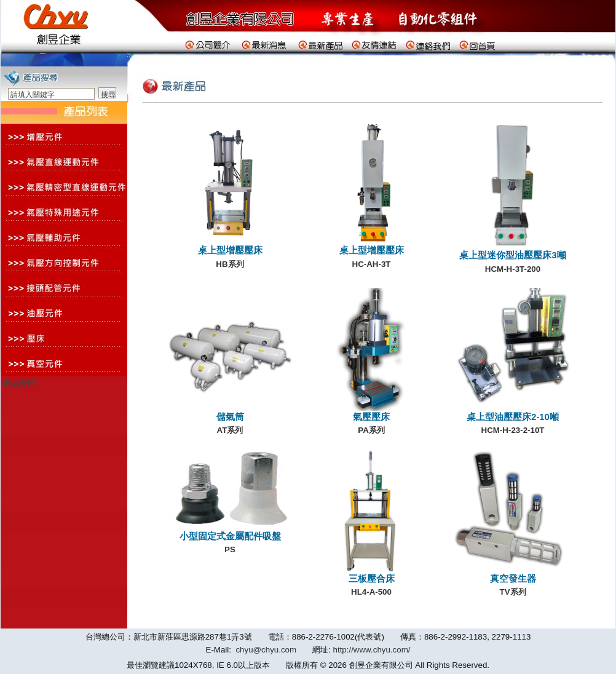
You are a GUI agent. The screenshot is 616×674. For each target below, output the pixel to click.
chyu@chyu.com (266, 650)
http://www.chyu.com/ (372, 650)
